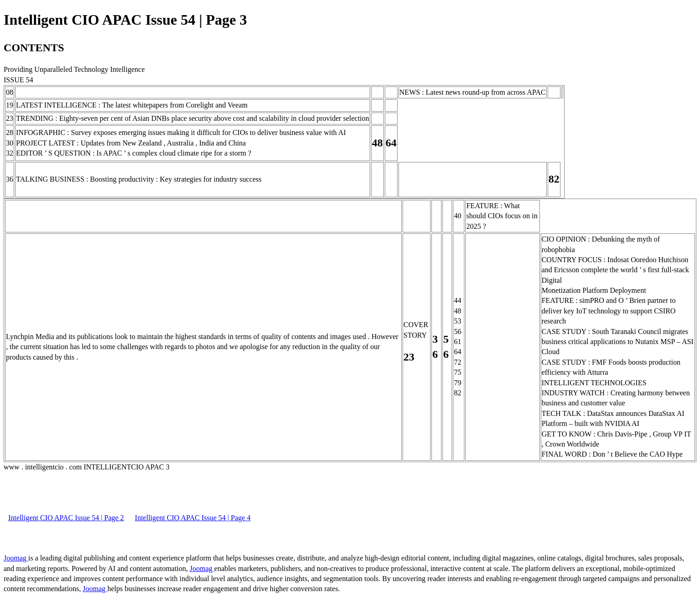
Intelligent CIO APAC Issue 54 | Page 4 (193, 518)
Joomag (16, 558)
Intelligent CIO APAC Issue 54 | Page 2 (66, 518)
